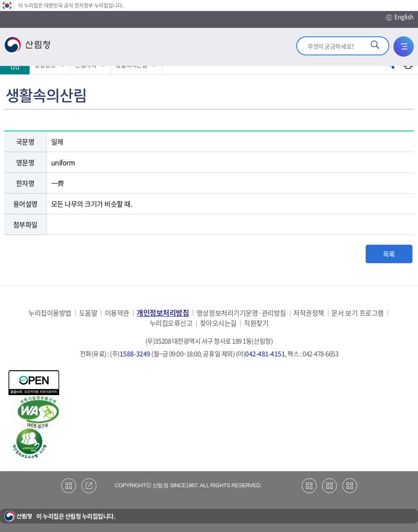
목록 (389, 254)
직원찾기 (256, 323)
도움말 (88, 313)
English (400, 17)
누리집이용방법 (50, 313)
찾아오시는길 (218, 323)
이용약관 (117, 313)
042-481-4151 (265, 354)
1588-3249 (135, 354)
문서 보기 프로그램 (357, 313)
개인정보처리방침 (163, 312)
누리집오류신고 (171, 323)
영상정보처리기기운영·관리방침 (241, 313)
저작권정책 (309, 313)
